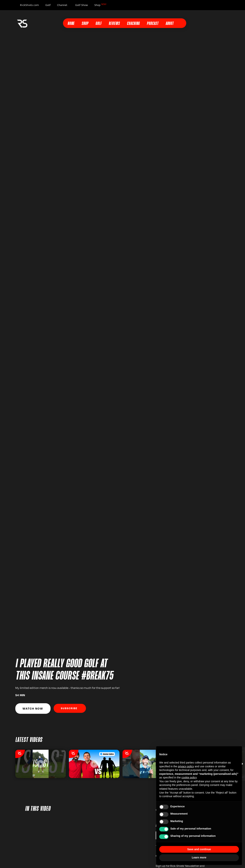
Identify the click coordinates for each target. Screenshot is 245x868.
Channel (62, 5)
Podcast (153, 24)
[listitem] (41, 764)
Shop (100, 5)
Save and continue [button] (199, 849)
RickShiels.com (29, 5)
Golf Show (82, 5)
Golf (48, 5)
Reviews (114, 24)
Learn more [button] (199, 857)
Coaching (133, 24)
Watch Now (33, 708)
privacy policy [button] (186, 766)
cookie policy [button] (189, 777)
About (170, 24)
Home (71, 24)
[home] (22, 23)
